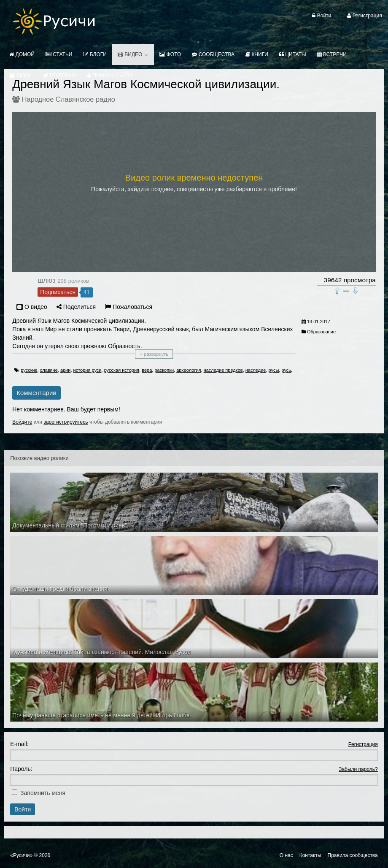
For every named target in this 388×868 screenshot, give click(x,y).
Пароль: (21, 769)
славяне (49, 370)
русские (29, 370)
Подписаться (58, 292)
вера (147, 370)
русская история (122, 370)
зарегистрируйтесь (66, 422)
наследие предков (223, 370)
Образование (321, 332)
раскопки (164, 370)
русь (286, 370)
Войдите (22, 422)
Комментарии (36, 393)
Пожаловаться (129, 307)
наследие (256, 370)
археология (189, 370)
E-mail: (19, 744)
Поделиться (76, 307)
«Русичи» (21, 855)
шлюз (46, 280)
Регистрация (363, 744)
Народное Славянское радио (69, 99)
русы (274, 370)
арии (66, 370)
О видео (32, 307)
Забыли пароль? (358, 769)
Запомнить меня (43, 793)
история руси (88, 370)
